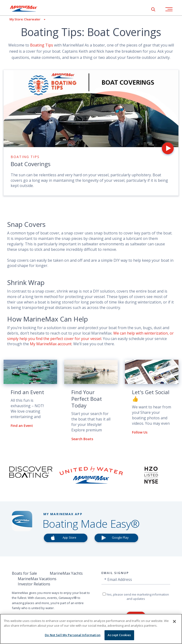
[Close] (174, 621)
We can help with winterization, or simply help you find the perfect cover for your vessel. (90, 336)
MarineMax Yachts (66, 573)
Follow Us (140, 432)
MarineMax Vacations (37, 579)
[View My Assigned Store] (23, 19)
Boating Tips (42, 45)
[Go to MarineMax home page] (27, 9)
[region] (91, 629)
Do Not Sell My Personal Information (73, 635)
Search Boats (82, 439)
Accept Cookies (119, 635)
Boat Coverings (31, 164)
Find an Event (22, 426)
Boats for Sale (24, 573)
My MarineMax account (51, 344)
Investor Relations (34, 584)
